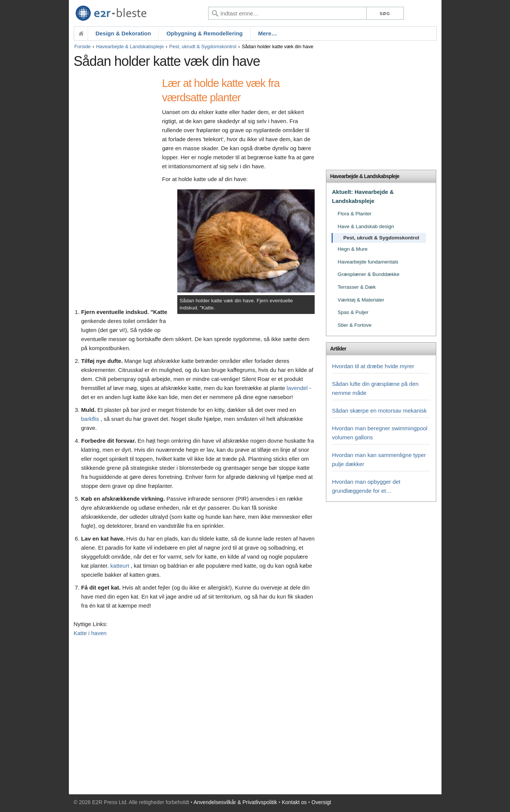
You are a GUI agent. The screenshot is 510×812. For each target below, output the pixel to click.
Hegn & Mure (353, 249)
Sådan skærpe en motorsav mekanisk (379, 411)
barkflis (90, 419)
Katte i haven (90, 633)
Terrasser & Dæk (357, 287)
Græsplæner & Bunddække (368, 274)
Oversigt (321, 802)
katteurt (120, 566)
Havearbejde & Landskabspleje (130, 46)
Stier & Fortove (355, 325)
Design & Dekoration (123, 33)
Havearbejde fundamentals (368, 262)
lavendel (297, 388)
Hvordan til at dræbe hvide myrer (373, 366)
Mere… (268, 33)
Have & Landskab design (366, 226)
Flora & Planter (355, 214)
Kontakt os (294, 802)
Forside (83, 46)
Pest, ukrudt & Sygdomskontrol (203, 46)
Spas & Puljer (353, 312)
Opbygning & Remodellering (205, 33)
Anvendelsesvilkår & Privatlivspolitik (235, 802)
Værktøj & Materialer (361, 300)
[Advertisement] (116, 191)
